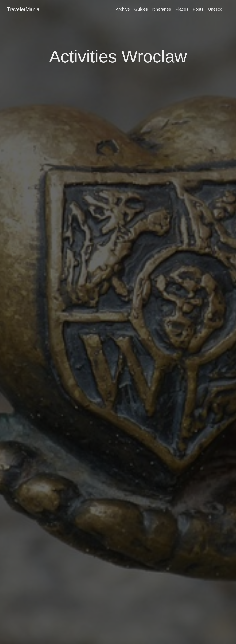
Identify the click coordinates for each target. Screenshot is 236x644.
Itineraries (162, 9)
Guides (141, 9)
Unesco (215, 9)
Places (182, 9)
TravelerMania (23, 9)
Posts (198, 9)
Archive (123, 9)
